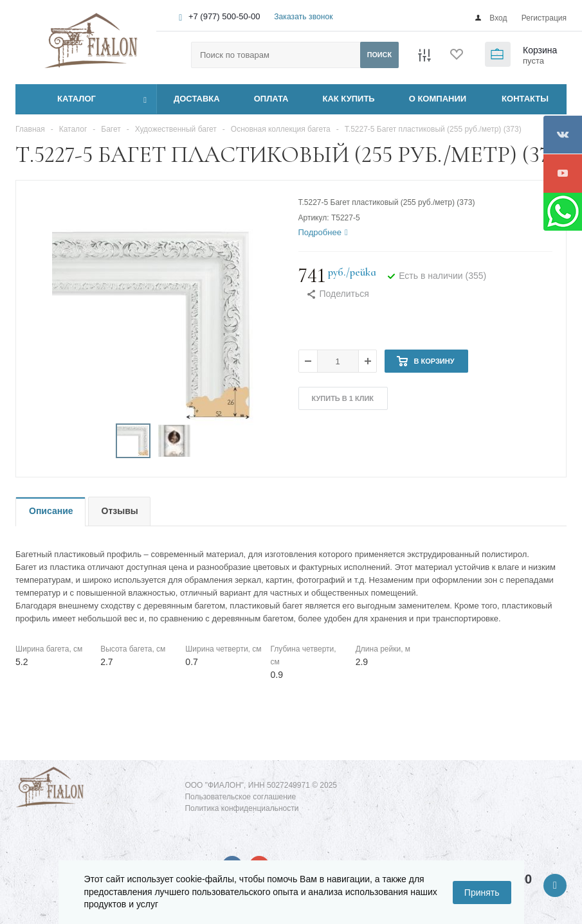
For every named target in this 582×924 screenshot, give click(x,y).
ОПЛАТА (271, 99)
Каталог (62, 99)
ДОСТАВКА (197, 99)
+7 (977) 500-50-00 (224, 16)
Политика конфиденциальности (241, 808)
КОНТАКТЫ (525, 99)
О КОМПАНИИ (438, 99)
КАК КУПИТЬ (349, 99)
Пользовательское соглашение (240, 797)
